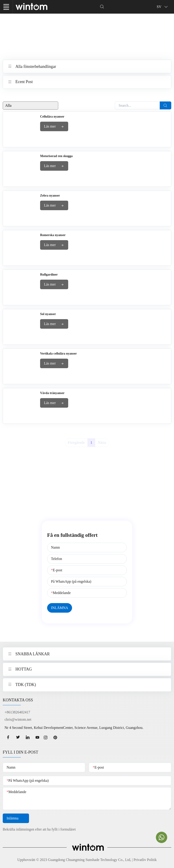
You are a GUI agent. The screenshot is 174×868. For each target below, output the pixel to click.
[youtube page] (37, 738)
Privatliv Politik (145, 860)
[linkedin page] (28, 738)
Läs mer (54, 127)
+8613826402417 (17, 712)
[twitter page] (18, 738)
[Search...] (138, 105)
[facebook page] (8, 738)
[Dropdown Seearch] (102, 7)
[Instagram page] (47, 738)
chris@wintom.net (18, 719)
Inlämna (16, 818)
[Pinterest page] (57, 738)
